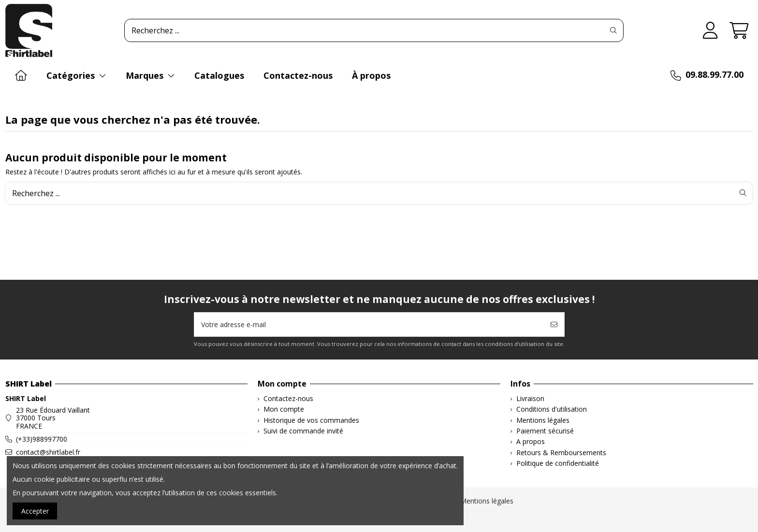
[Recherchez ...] (613, 30)
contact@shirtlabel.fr (48, 452)
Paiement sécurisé (545, 431)
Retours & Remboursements (561, 453)
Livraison (530, 399)
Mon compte (284, 410)
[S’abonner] (554, 324)
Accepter (35, 511)
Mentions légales (543, 421)
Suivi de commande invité (303, 431)
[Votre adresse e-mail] (369, 324)
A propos (531, 442)
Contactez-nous (288, 399)
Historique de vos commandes (311, 421)
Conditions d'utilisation (552, 410)
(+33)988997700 (42, 439)
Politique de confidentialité (558, 464)
